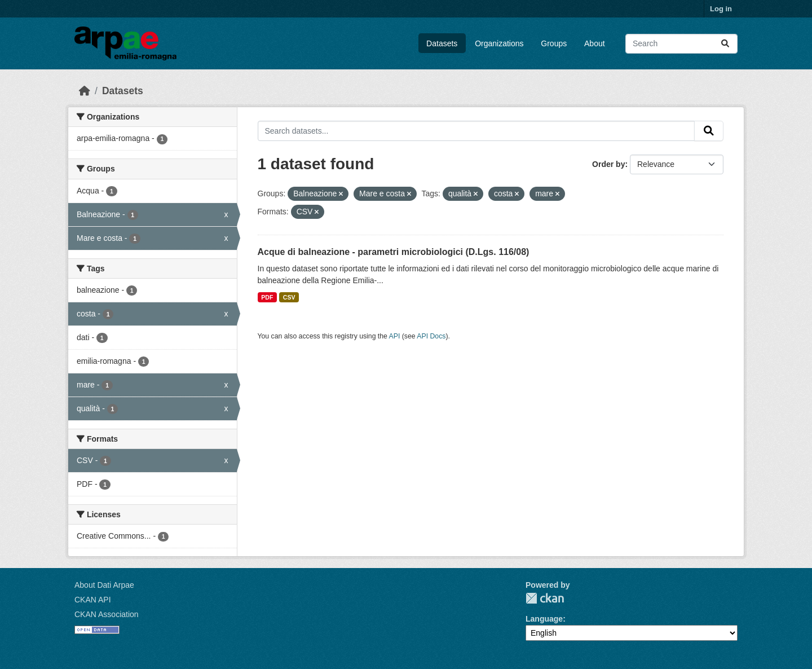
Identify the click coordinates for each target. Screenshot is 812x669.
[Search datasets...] (681, 44)
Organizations (499, 43)
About (595, 43)
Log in (721, 9)
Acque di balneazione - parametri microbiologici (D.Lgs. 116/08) (394, 252)
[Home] (85, 91)
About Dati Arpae (104, 585)
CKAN (545, 598)
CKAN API (93, 600)
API (395, 336)
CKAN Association (107, 614)
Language (544, 619)
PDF (267, 297)
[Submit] (725, 44)
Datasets (442, 43)
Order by (608, 164)
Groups (554, 43)
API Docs (431, 336)
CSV (289, 297)
